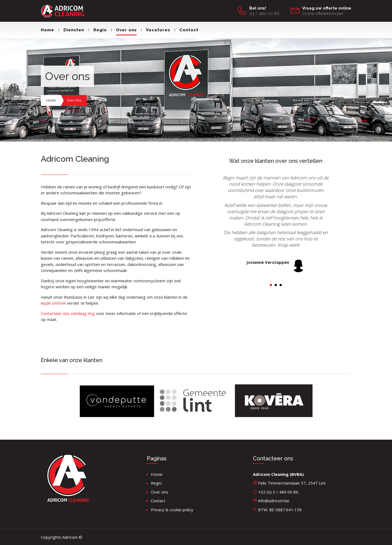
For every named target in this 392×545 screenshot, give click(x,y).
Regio (98, 30)
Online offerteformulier (323, 14)
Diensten (71, 30)
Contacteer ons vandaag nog (68, 313)
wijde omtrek (54, 303)
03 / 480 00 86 (264, 14)
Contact (187, 30)
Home (48, 30)
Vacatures (156, 30)
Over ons (124, 30)
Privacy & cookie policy (172, 510)
